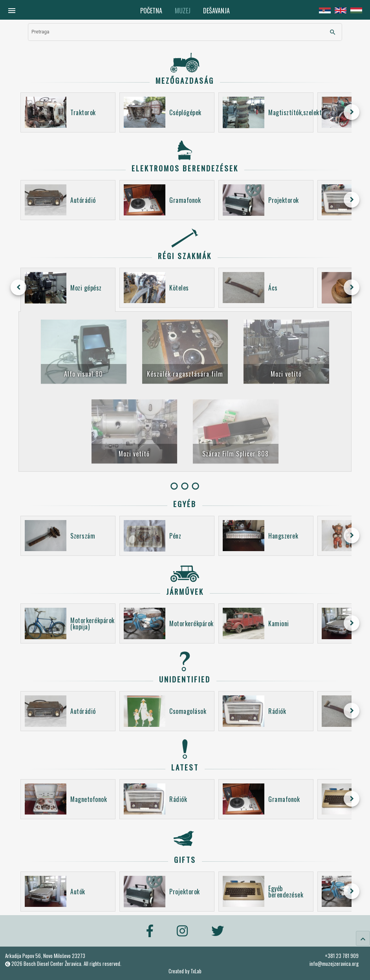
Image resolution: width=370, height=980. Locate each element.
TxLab (196, 971)
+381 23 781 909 (342, 956)
